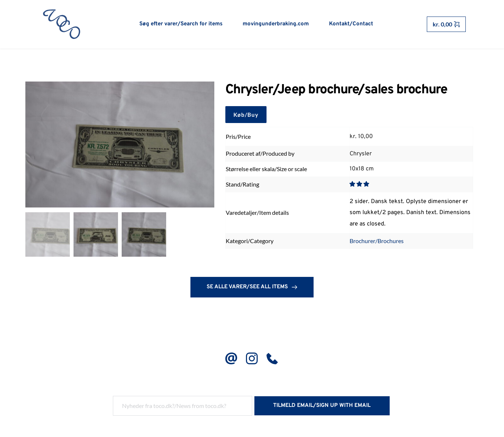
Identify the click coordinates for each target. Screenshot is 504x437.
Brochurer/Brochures (377, 241)
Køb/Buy (246, 115)
